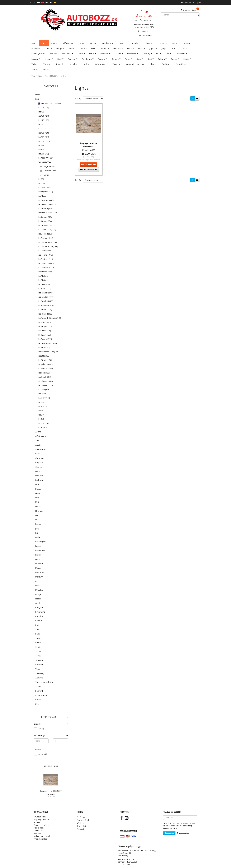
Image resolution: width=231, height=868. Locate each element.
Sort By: (78, 98)
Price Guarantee (144, 35)
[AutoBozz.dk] (80, 19)
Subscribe (169, 833)
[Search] (198, 15)
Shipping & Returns (42, 820)
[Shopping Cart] (190, 10)
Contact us (38, 831)
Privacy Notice (40, 817)
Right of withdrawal (42, 836)
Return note (39, 828)
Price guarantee (40, 839)
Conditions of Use (41, 825)
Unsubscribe (183, 833)
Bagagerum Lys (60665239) (51, 791)
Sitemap (37, 833)
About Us (38, 822)
